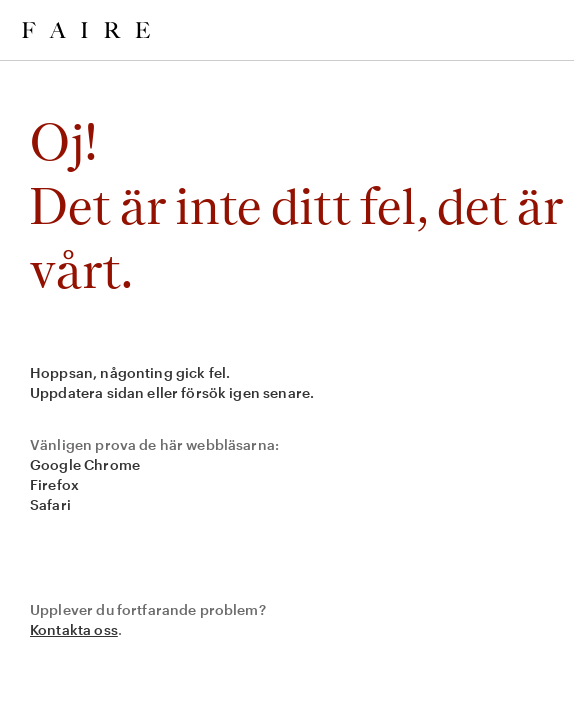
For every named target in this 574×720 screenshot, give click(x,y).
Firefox (54, 484)
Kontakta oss (74, 629)
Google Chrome (85, 464)
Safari (50, 504)
